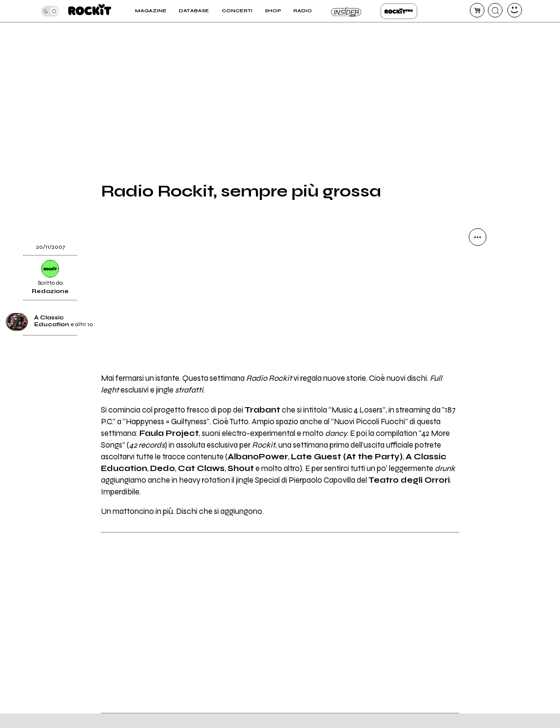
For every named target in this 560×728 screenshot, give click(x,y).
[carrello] (477, 10)
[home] (90, 11)
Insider (346, 11)
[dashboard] (515, 10)
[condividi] (478, 237)
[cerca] (495, 10)
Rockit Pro (399, 11)
